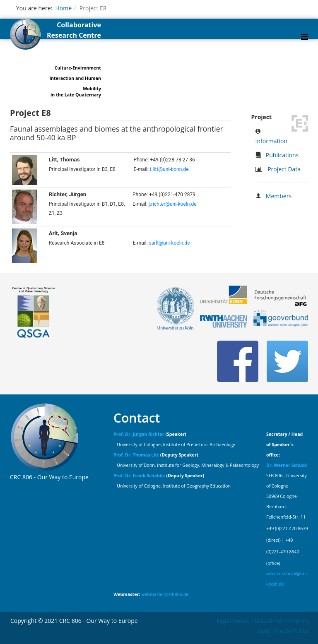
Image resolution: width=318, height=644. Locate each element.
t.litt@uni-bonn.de (169, 169)
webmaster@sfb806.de (165, 594)
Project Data (284, 169)
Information (272, 141)
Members (279, 196)
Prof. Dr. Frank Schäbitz (139, 476)
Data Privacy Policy (283, 631)
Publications (282, 155)
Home (63, 8)
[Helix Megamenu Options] (305, 37)
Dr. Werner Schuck (287, 465)
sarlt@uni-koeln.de (170, 243)
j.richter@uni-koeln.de (173, 204)
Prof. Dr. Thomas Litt (136, 455)
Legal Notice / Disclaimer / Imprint (263, 621)
